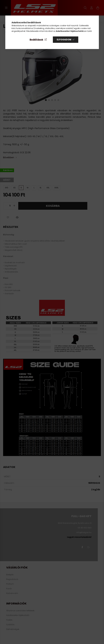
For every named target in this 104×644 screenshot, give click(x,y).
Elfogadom (64, 40)
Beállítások (36, 40)
